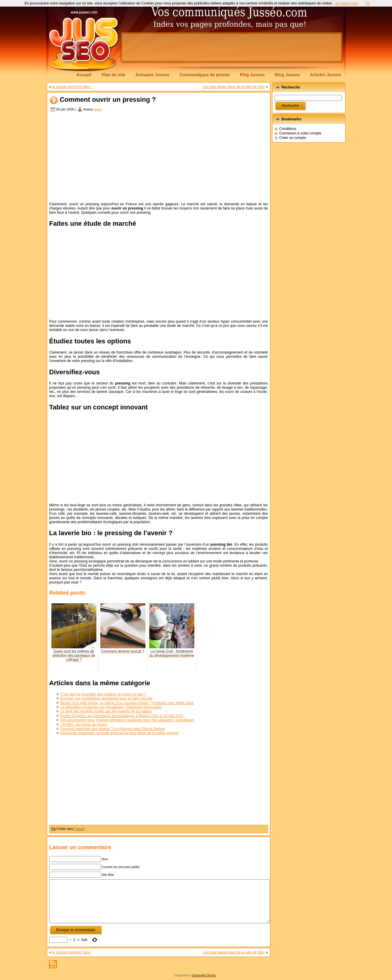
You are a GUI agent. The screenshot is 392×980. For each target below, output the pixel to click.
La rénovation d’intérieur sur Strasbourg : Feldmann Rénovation (111, 707)
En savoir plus (346, 3)
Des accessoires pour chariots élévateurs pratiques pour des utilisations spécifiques (127, 720)
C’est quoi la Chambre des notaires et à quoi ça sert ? (103, 694)
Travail (80, 829)
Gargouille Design (204, 975)
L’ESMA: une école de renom (84, 725)
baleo (98, 109)
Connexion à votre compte (300, 133)
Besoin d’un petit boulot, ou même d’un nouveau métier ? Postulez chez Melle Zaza (127, 703)
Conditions (288, 129)
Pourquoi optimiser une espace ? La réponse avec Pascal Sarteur (113, 729)
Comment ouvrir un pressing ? (108, 100)
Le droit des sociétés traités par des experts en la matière (106, 711)
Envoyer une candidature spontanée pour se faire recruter (107, 698)
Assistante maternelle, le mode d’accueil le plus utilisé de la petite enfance (120, 733)
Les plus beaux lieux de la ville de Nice (234, 87)
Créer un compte (293, 138)
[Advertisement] (232, 47)
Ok (368, 3)
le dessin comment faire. (72, 87)
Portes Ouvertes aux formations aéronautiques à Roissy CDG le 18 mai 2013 (122, 716)
